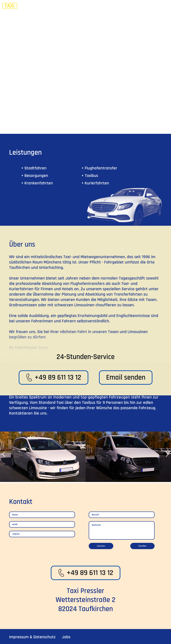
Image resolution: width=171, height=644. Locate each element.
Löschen (101, 546)
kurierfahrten (97, 183)
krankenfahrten (39, 183)
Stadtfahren (35, 168)
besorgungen (36, 176)
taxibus (91, 176)
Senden (142, 546)
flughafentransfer (101, 168)
